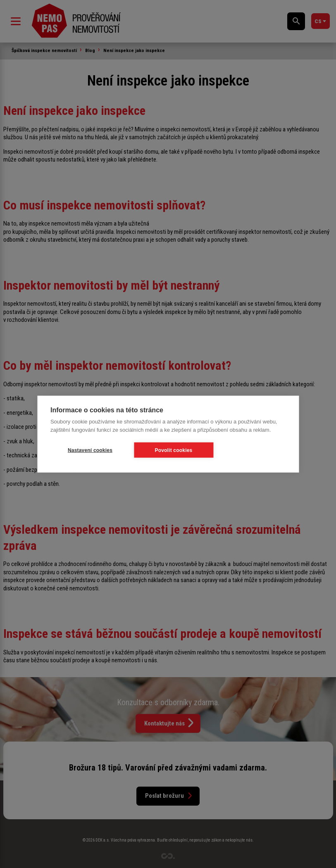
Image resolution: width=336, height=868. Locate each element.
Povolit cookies (173, 450)
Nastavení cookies (90, 450)
